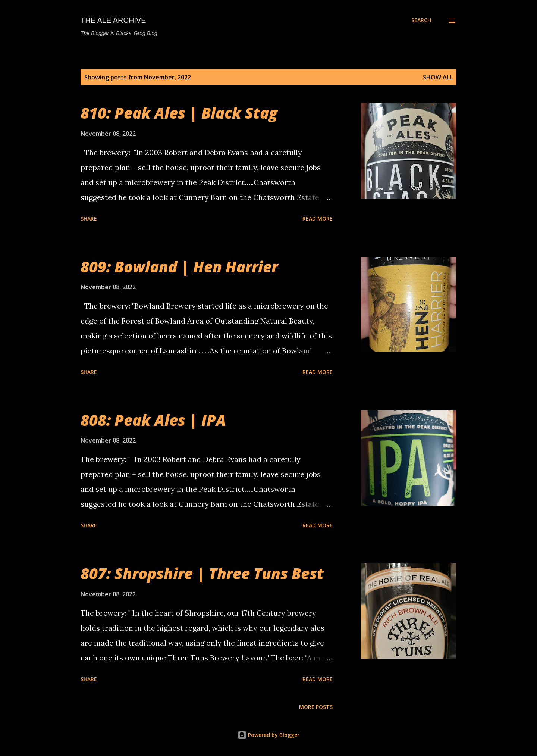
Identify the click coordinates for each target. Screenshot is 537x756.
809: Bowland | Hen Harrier (179, 267)
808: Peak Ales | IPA (153, 420)
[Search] (421, 20)
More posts (316, 707)
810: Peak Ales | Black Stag (179, 113)
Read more (318, 218)
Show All (438, 77)
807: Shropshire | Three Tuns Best (202, 573)
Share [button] (89, 218)
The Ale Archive (113, 20)
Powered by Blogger (268, 735)
